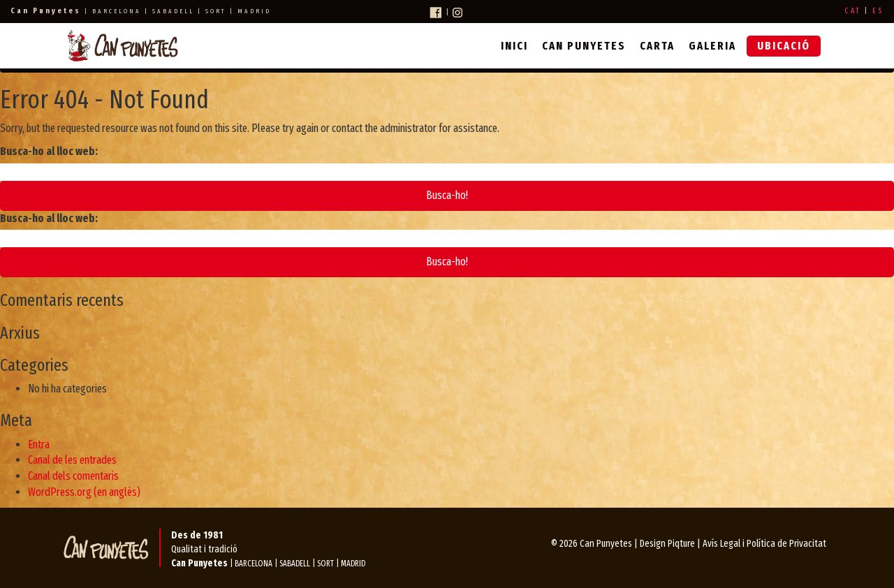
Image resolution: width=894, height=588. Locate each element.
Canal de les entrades (72, 460)
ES (878, 11)
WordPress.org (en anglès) (84, 492)
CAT (853, 11)
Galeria (712, 46)
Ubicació (784, 46)
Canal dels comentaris (73, 476)
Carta (657, 46)
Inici (514, 46)
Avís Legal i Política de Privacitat (764, 544)
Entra (39, 444)
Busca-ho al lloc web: (49, 151)
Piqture (681, 544)
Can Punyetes (584, 46)
